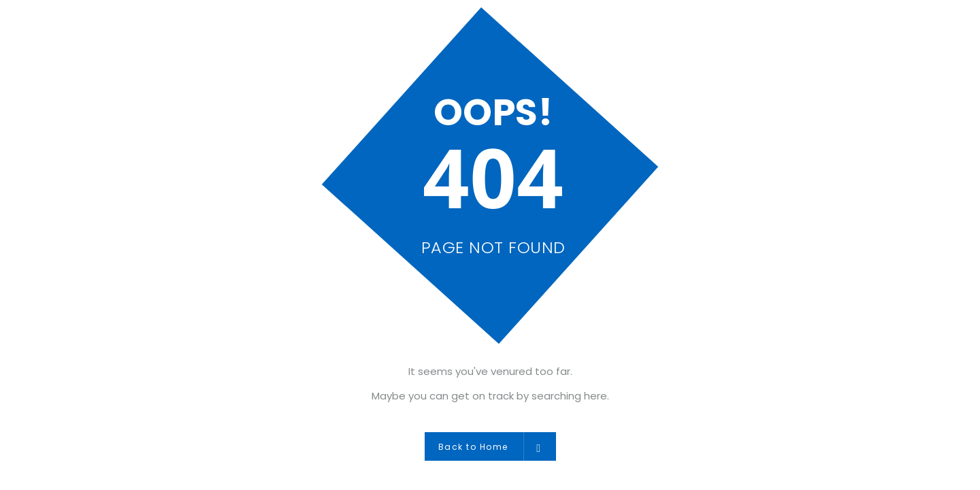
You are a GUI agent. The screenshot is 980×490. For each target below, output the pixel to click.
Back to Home (490, 446)
